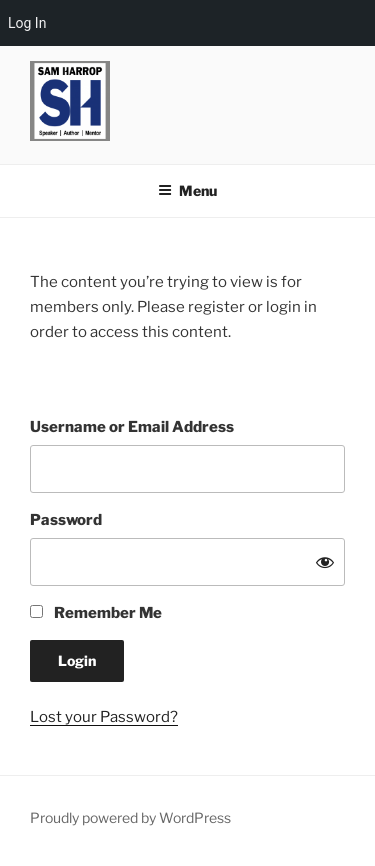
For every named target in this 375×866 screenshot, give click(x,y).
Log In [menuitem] (27, 23)
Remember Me (96, 613)
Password (66, 520)
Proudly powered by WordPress (130, 817)
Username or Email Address (132, 427)
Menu (187, 190)
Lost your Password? (104, 717)
